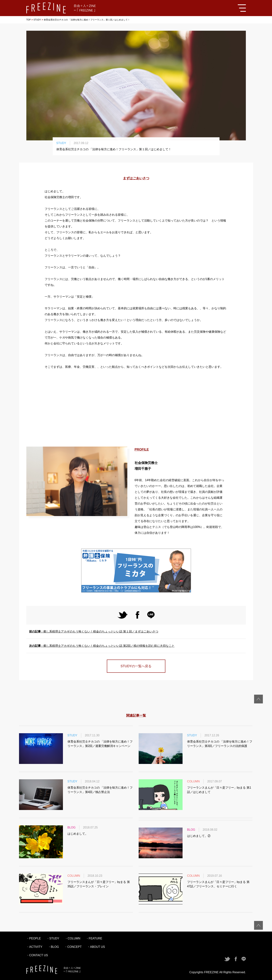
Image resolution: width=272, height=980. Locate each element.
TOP (29, 20)
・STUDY (53, 938)
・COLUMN (73, 938)
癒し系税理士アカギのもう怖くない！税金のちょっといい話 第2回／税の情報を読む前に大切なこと (102, 646)
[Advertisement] (136, 408)
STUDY (37, 20)
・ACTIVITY (34, 947)
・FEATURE (94, 938)
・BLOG (53, 947)
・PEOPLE (34, 938)
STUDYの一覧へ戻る (136, 666)
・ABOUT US (96, 947)
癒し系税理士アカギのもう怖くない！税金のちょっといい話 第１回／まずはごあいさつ (94, 631)
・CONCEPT (73, 947)
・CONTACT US (37, 955)
